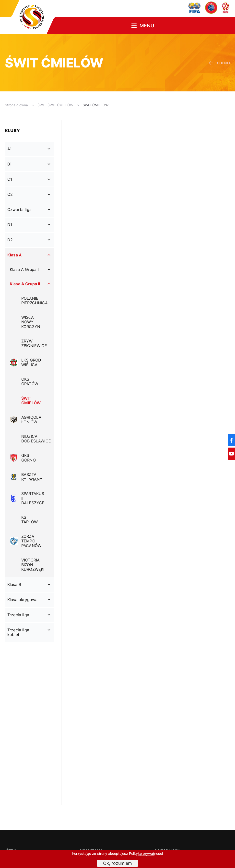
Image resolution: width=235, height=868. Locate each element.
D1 (10, 225)
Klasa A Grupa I (24, 269)
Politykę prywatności (146, 853)
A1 (9, 149)
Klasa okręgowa (22, 600)
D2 (10, 240)
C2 (10, 194)
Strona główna (16, 105)
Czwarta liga (19, 209)
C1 (10, 179)
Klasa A (15, 255)
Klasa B (14, 584)
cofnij (219, 63)
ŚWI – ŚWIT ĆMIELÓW (55, 105)
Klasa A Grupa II (25, 284)
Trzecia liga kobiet (18, 632)
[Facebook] (231, 440)
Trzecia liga (18, 615)
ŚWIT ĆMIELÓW (96, 105)
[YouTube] (231, 454)
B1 (9, 164)
